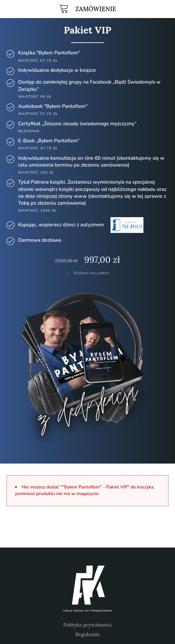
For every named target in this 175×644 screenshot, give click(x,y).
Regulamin (87, 634)
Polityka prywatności (87, 625)
